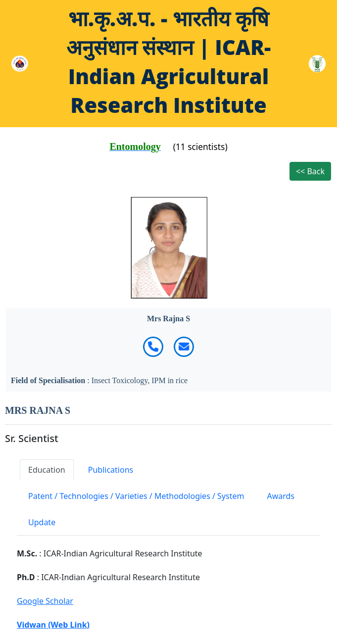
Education (47, 470)
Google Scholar (45, 601)
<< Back (310, 171)
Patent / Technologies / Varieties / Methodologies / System (136, 496)
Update (42, 522)
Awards (281, 496)
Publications (111, 470)
